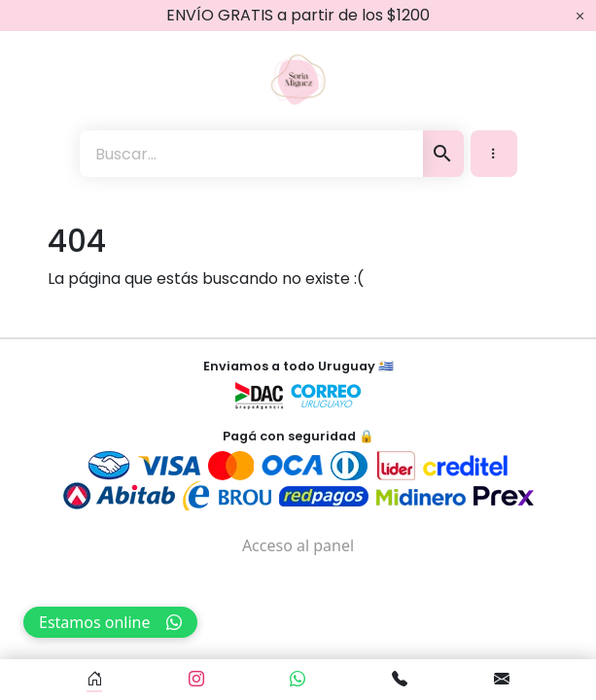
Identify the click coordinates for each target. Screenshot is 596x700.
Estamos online (110, 622)
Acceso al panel (298, 545)
